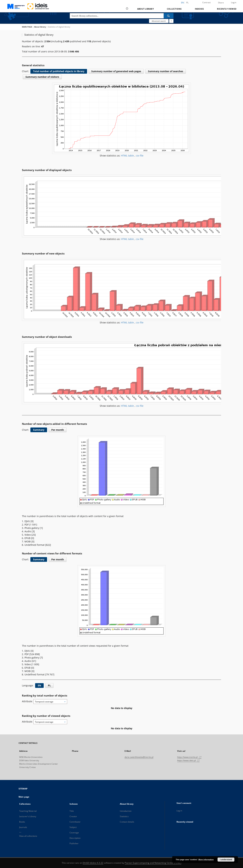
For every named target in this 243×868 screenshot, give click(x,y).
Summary (39, 430)
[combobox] (50, 702)
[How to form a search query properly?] (171, 21)
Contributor (75, 822)
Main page (24, 797)
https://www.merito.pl (189, 757)
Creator (73, 816)
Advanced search (159, 21)
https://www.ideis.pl (188, 760)
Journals (23, 827)
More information (206, 860)
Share (221, 3)
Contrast (207, 2)
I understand (226, 860)
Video (28, 535)
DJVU (28, 521)
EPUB (28, 538)
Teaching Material (28, 811)
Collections (174, 9)
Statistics (124, 816)
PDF (27, 525)
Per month (58, 430)
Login (234, 2)
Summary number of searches (166, 71)
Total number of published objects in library (59, 71)
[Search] (169, 16)
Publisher (74, 843)
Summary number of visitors (42, 77)
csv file (140, 156)
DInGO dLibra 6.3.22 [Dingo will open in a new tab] (93, 863)
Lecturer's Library (28, 816)
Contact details (127, 822)
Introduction (126, 811)
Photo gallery (32, 528)
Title (72, 811)
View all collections (28, 836)
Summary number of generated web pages (116, 71)
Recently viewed (227, 9)
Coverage (74, 833)
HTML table (128, 156)
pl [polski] (187, 3)
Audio (28, 531)
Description (75, 838)
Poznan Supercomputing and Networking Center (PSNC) (153, 863)
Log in (179, 811)
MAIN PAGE (27, 27)
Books (22, 822)
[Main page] (127, 9)
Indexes (199, 9)
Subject (73, 827)
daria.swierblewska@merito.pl (139, 757)
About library (145, 9)
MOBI (28, 541)
